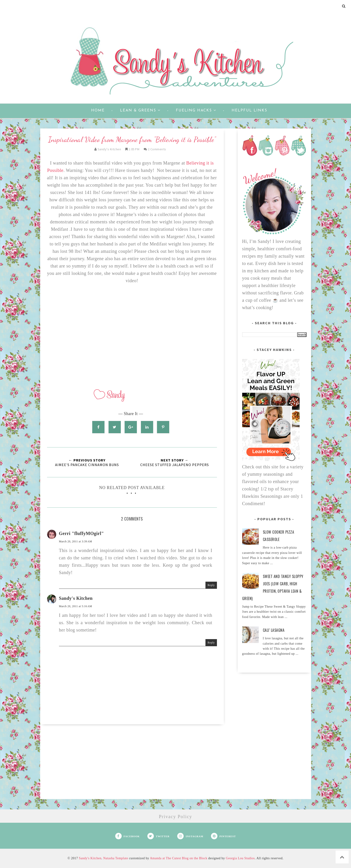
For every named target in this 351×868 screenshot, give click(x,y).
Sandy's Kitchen (76, 598)
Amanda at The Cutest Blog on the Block (179, 858)
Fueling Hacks (196, 110)
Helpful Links (249, 111)
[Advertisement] (132, 767)
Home (98, 111)
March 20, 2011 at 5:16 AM (76, 606)
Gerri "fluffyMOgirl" (81, 533)
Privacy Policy (175, 817)
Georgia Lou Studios (240, 858)
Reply (211, 585)
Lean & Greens (140, 110)
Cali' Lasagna (274, 630)
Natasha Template (116, 858)
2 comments (157, 149)
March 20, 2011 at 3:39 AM (76, 541)
